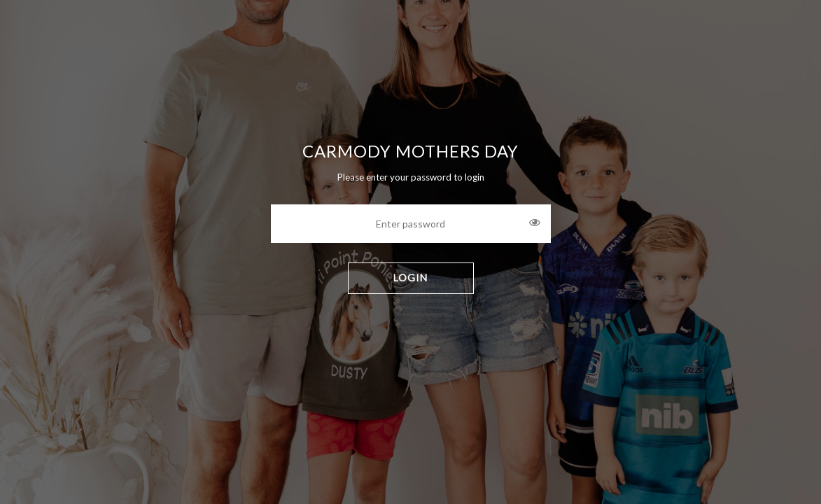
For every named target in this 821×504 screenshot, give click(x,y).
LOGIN (410, 278)
